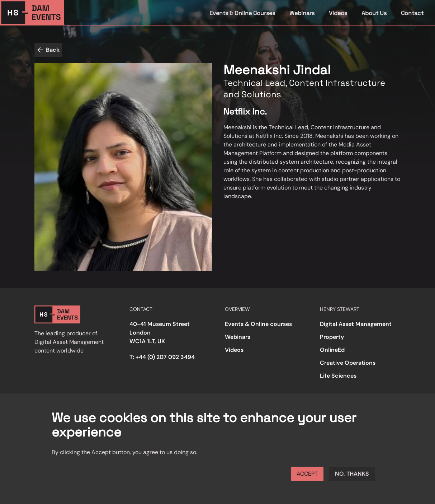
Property (332, 337)
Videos (338, 13)
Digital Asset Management (356, 324)
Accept (307, 474)
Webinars (302, 13)
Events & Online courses (258, 324)
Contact (412, 13)
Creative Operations (348, 363)
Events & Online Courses (242, 13)
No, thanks (352, 474)
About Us (374, 13)
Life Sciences (338, 376)
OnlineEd (332, 350)
